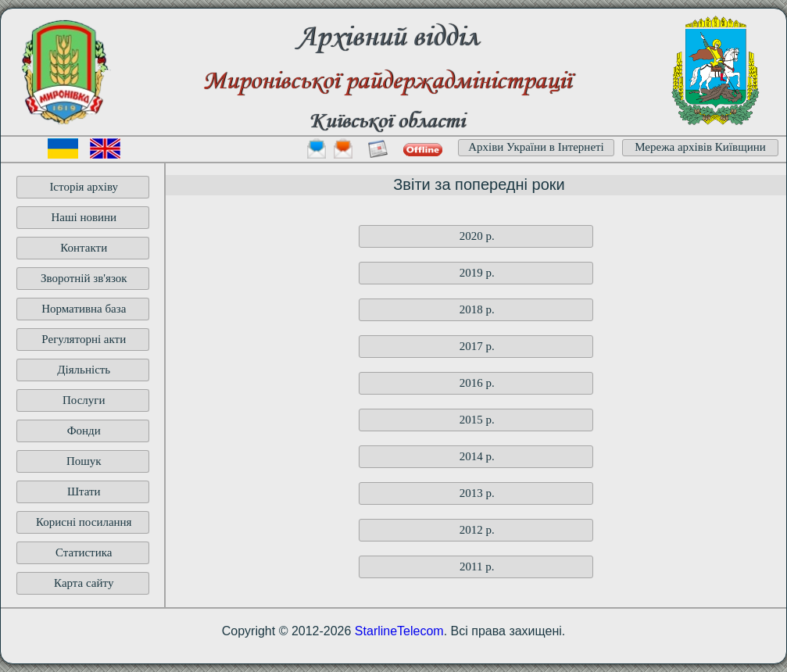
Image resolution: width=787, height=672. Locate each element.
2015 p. (477, 420)
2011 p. (477, 567)
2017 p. (477, 346)
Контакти (84, 248)
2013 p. (477, 493)
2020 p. (477, 236)
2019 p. (477, 273)
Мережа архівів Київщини (700, 147)
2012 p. (477, 530)
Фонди (84, 431)
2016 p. (477, 383)
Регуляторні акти (84, 339)
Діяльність (84, 370)
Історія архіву (84, 187)
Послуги (84, 400)
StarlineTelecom (399, 631)
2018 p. (477, 309)
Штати (84, 491)
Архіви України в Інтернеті (536, 147)
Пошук (84, 461)
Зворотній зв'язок (84, 278)
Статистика (84, 552)
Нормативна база (84, 309)
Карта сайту (84, 583)
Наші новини (84, 217)
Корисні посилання (84, 522)
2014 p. (477, 456)
